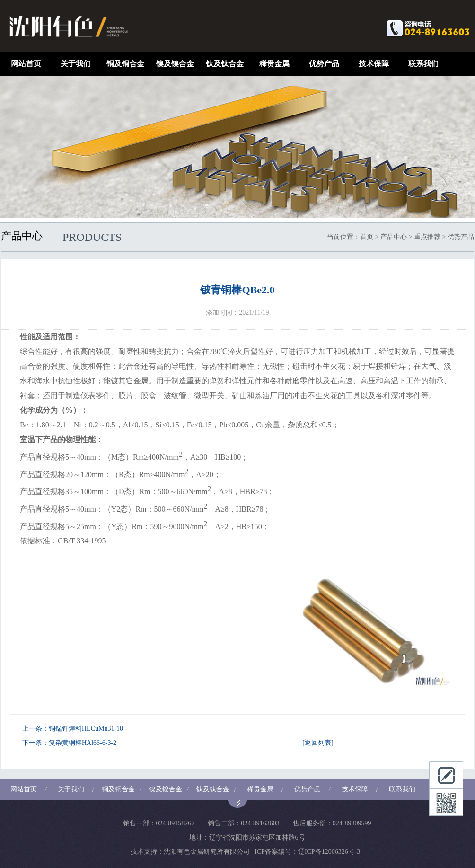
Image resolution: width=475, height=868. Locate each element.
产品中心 (394, 237)
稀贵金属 (274, 64)
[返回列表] (318, 743)
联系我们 (423, 64)
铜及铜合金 (125, 64)
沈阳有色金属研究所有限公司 (207, 852)
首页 (367, 237)
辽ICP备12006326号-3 (329, 852)
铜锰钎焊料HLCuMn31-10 (86, 729)
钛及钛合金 (225, 64)
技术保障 (374, 64)
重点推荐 (427, 237)
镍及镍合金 (175, 64)
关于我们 (76, 64)
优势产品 (324, 64)
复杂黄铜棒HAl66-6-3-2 (83, 743)
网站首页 (26, 64)
